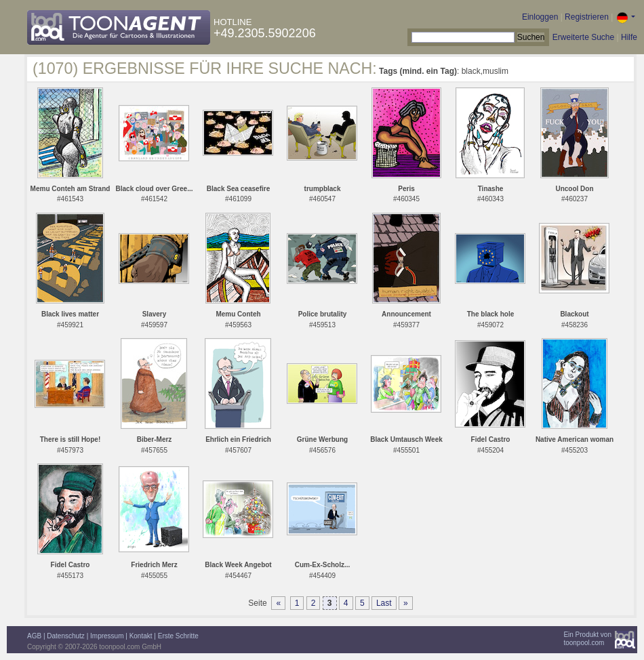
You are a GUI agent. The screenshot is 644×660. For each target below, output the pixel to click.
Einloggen (540, 17)
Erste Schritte (178, 636)
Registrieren (587, 17)
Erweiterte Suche (583, 37)
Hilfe (629, 37)
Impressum (107, 636)
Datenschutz (66, 636)
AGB (34, 636)
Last (384, 603)
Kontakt (141, 636)
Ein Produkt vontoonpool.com (587, 639)
